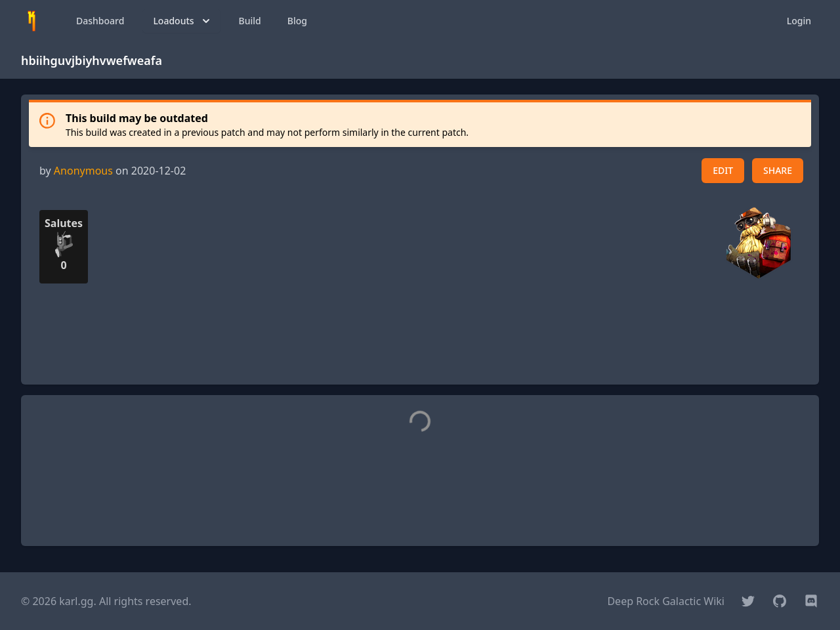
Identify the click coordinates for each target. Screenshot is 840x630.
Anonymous (83, 171)
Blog (297, 21)
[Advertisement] (420, 345)
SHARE (778, 170)
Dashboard (100, 21)
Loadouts (182, 21)
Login (799, 21)
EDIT (723, 170)
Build (250, 21)
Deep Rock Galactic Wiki (666, 601)
